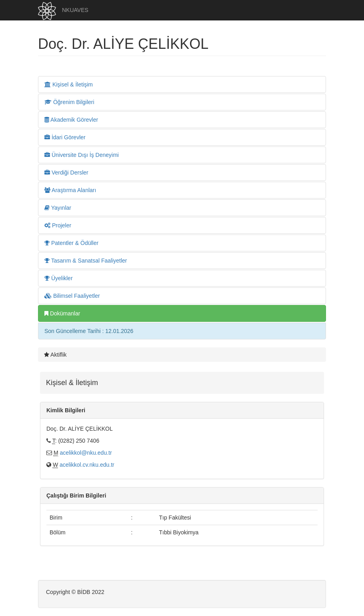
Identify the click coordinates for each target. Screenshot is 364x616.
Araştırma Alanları (70, 190)
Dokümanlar (62, 313)
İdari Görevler (65, 137)
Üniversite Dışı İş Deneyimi (82, 155)
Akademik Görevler (71, 120)
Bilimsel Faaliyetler (72, 296)
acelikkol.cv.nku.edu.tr (87, 465)
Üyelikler (59, 278)
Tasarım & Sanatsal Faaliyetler (86, 261)
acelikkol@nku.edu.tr (86, 453)
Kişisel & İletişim (69, 84)
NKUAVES (75, 10)
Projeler (58, 225)
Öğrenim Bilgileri (69, 102)
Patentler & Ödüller (71, 243)
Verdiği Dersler (66, 173)
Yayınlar (58, 208)
